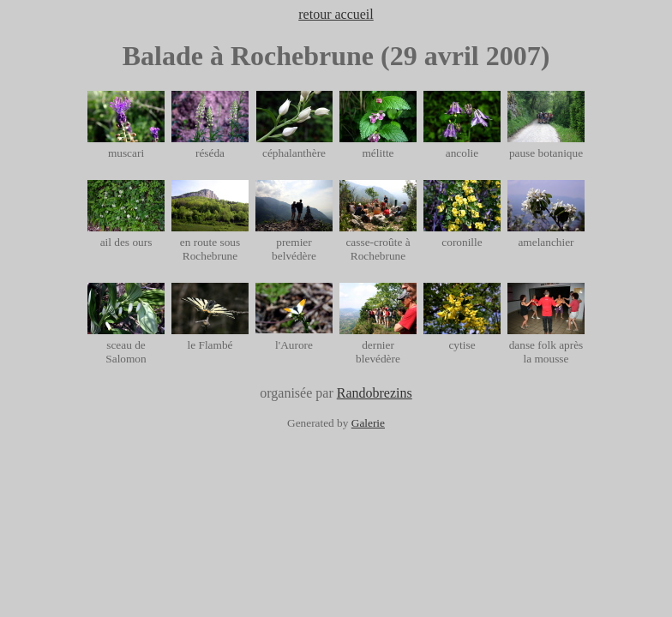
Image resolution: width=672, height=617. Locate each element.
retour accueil (336, 14)
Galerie (368, 423)
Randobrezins (375, 393)
